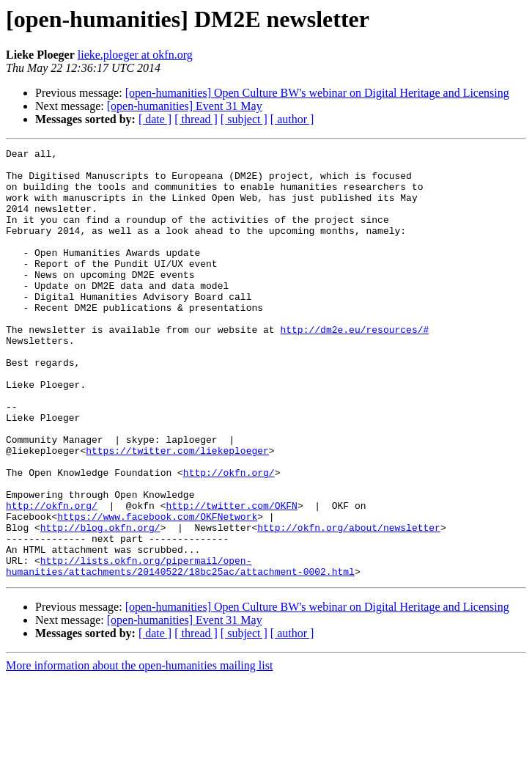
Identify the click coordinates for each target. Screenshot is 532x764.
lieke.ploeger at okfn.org (135, 55)
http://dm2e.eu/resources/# (354, 367)
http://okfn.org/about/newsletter (349, 604)
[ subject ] (244, 119)
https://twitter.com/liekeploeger (177, 512)
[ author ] (292, 119)
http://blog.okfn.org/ (100, 604)
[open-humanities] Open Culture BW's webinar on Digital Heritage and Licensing (317, 93)
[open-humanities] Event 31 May (185, 106)
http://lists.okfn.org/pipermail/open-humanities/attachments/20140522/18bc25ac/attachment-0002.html (180, 650)
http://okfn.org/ (229, 538)
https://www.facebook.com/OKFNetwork (157, 591)
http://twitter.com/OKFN (231, 578)
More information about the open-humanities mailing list (139, 751)
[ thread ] (196, 119)
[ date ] (155, 119)
